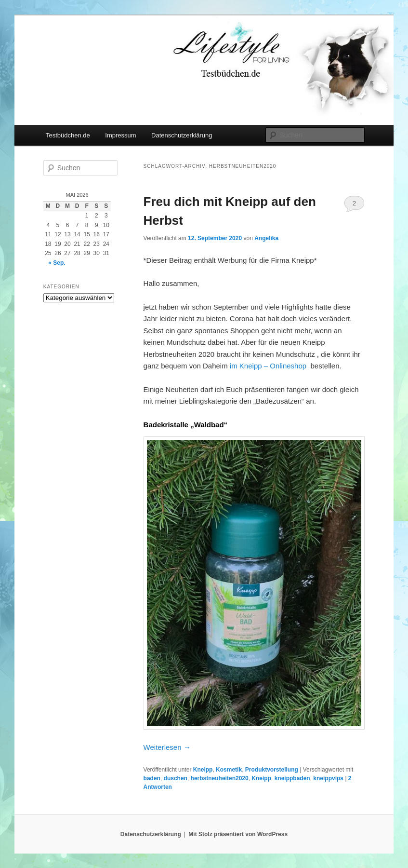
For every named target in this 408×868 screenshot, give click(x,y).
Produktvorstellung (272, 770)
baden (152, 778)
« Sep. (57, 263)
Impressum (120, 135)
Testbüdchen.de (68, 135)
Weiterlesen (167, 747)
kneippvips (328, 778)
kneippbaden (292, 778)
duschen (176, 778)
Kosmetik (229, 770)
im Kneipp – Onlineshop (268, 366)
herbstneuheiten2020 (220, 778)
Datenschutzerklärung (182, 135)
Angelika (266, 238)
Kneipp (203, 770)
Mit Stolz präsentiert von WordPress (238, 834)
